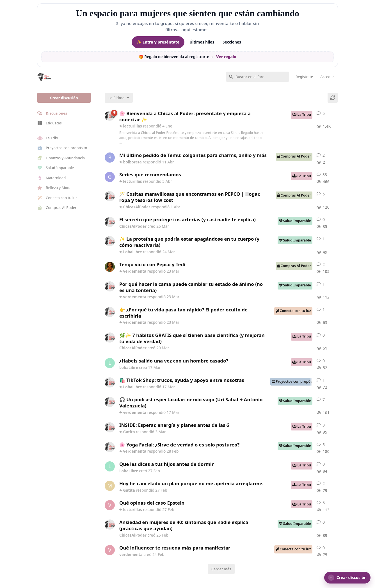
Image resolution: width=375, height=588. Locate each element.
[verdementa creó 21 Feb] (110, 505)
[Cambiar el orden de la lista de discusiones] (119, 98)
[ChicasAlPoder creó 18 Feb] (110, 286)
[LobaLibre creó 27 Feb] (110, 466)
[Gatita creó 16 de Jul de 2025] (110, 177)
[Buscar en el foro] (258, 77)
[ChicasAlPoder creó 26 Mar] (110, 222)
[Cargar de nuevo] (333, 98)
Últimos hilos (202, 42)
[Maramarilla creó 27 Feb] (110, 486)
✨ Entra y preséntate (158, 42)
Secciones (232, 42)
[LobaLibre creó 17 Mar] (110, 363)
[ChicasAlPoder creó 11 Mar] (110, 382)
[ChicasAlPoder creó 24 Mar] (110, 241)
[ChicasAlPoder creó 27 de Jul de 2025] (110, 447)
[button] (347, 578)
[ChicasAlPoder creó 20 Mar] (110, 338)
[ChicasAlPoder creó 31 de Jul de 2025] (110, 196)
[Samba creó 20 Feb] (110, 267)
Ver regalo (226, 57)
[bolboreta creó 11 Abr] (110, 158)
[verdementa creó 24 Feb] (110, 550)
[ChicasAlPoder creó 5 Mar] (110, 402)
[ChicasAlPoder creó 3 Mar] (110, 427)
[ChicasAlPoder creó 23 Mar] (110, 312)
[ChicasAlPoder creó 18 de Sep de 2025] (110, 116)
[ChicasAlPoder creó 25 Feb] (110, 525)
